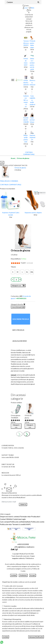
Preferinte (23, 575)
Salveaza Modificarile (36, 637)
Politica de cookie (38, 522)
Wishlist (9, 519)
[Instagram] (15, 549)
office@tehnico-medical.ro (24, 547)
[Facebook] (11, 549)
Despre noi (4, 516)
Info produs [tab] (18, 330)
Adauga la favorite (18, 304)
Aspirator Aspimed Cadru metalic (11, 214)
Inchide (14, 575)
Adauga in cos (18, 285)
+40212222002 (23, 544)
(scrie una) (30, 263)
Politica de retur (6, 524)
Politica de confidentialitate (20, 522)
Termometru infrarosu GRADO (27, 43)
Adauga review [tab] (20, 341)
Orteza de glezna (23, 158)
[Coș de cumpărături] (29, 10)
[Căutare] (38, 2)
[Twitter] (13, 549)
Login (24, 519)
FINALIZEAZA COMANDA (9, 181)
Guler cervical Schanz (32, 120)
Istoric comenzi (14, 516)
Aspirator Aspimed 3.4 (33, 137)
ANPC (29, 524)
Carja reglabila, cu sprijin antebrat (33, 100)
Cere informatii (18, 307)
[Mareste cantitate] (20, 280)
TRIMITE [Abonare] (23, 504)
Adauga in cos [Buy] (16, 426)
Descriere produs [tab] (21, 319)
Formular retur (25, 516)
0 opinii (27, 263)
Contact (3, 519)
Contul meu (17, 519)
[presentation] (19, 434)
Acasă (13, 158)
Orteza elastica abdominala (27, 83)
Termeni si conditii (19, 524)
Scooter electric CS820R (26, 120)
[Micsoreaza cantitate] (12, 280)
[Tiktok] (17, 549)
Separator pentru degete (33, 213)
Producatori (36, 516)
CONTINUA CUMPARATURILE (11, 185)
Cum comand (5, 522)
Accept (33, 575)
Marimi (14, 267)
